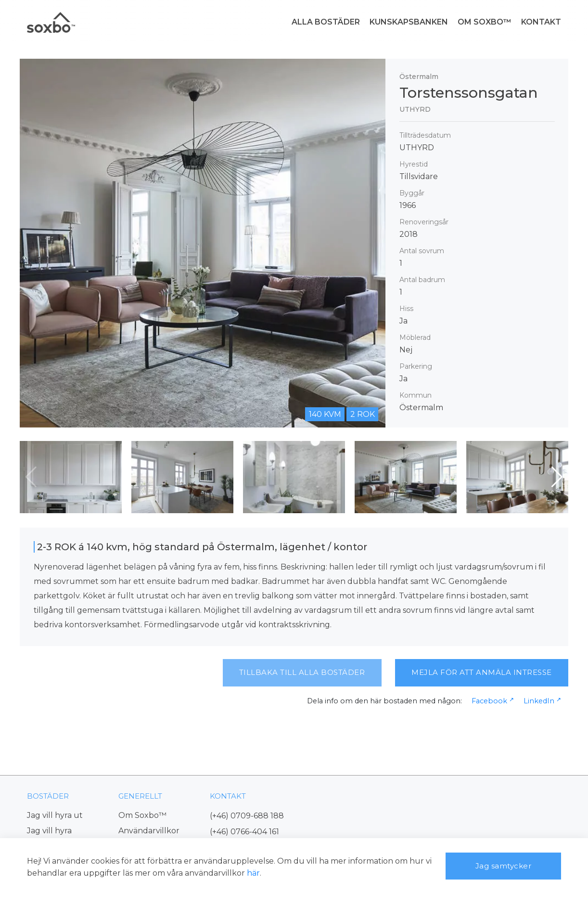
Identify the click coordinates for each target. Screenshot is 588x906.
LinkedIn (539, 701)
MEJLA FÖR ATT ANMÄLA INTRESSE (482, 672)
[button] (557, 477)
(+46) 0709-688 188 (247, 816)
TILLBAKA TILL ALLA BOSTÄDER (302, 672)
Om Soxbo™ (142, 815)
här (253, 873)
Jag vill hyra (49, 831)
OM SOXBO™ (485, 22)
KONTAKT (541, 22)
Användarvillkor (149, 831)
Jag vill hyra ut (55, 815)
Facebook (489, 701)
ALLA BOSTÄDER (326, 22)
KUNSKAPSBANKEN (409, 22)
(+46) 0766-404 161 (244, 832)
